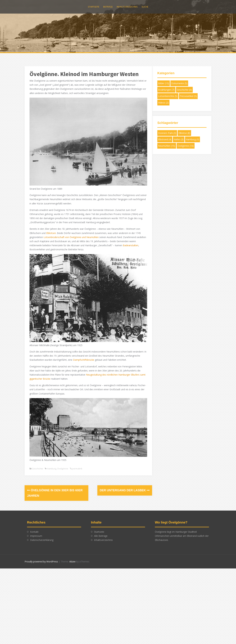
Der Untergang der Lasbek (120, 481)
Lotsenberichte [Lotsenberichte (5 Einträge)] (168, 96)
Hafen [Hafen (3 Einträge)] (179, 139)
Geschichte (38, 460)
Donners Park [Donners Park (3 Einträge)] (167, 133)
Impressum (36, 527)
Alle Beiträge (101, 527)
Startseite (94, 7)
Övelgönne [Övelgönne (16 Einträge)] (186, 146)
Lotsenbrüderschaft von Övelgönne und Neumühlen (71, 234)
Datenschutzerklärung (42, 531)
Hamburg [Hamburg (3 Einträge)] (192, 139)
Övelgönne (63, 460)
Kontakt (34, 523)
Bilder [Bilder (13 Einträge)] (164, 83)
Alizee (72, 552)
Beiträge (108, 7)
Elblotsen (51, 230)
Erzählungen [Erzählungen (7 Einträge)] (166, 90)
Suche (145, 7)
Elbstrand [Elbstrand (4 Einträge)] (165, 139)
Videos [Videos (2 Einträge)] (163, 103)
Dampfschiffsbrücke (99, 353)
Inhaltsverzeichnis (127, 7)
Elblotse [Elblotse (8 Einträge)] (184, 133)
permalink (77, 460)
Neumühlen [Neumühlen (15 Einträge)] (167, 146)
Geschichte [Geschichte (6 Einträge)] (184, 90)
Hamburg (52, 460)
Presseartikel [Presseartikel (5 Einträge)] (188, 96)
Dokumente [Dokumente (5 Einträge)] (179, 83)
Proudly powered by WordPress (41, 552)
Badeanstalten (37, 246)
